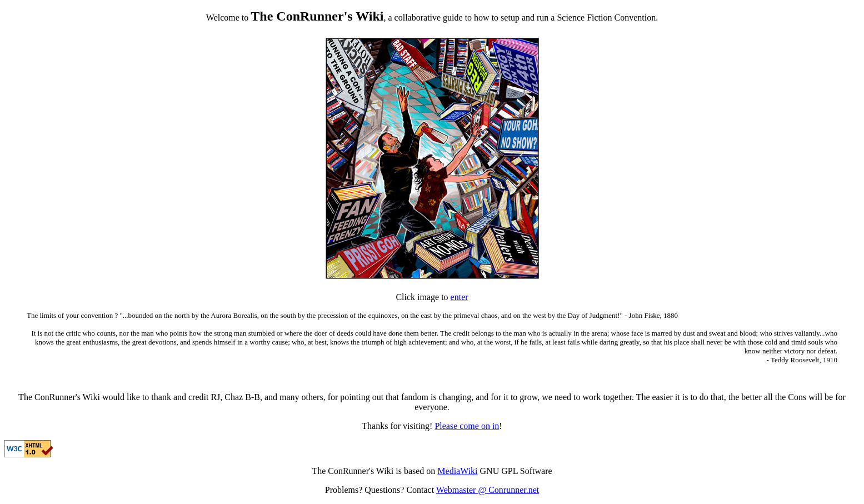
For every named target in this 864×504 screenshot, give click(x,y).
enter (460, 297)
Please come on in (467, 426)
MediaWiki (457, 471)
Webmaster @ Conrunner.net (488, 490)
